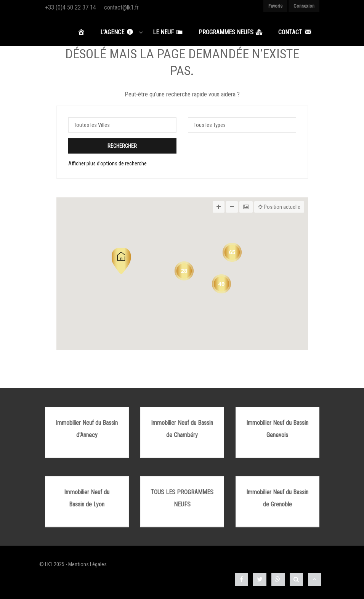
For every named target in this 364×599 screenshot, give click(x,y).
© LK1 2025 (52, 565)
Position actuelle (279, 207)
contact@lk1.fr (121, 7)
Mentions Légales (87, 565)
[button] (121, 261)
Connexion (304, 6)
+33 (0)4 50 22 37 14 (71, 7)
